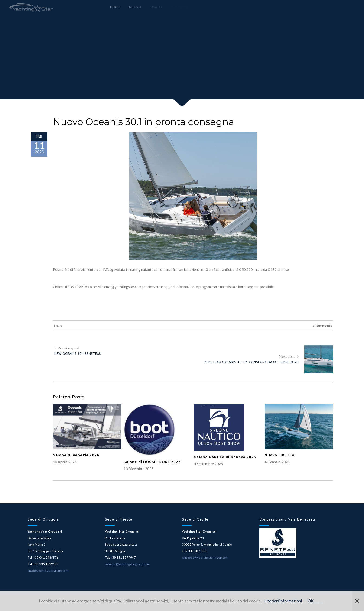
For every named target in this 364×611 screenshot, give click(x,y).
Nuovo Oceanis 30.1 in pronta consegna (144, 122)
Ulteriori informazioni (283, 601)
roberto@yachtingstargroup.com (127, 564)
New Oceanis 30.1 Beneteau (78, 354)
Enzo (58, 326)
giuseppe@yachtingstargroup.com (205, 558)
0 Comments (322, 326)
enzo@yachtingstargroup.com (48, 571)
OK (311, 601)
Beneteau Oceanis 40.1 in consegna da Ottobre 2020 (252, 362)
